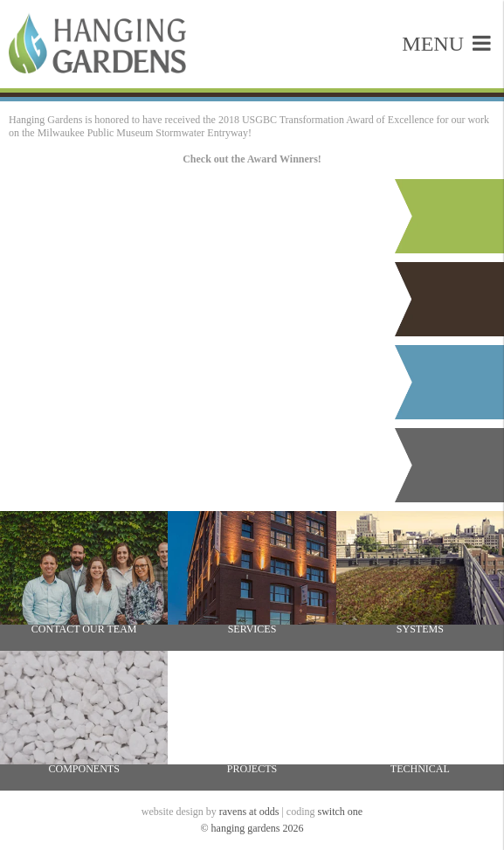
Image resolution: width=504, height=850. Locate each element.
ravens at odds (249, 812)
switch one (341, 812)
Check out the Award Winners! (252, 159)
